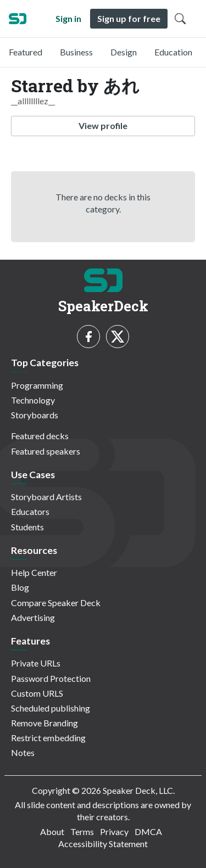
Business (76, 52)
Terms (82, 831)
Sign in (68, 18)
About (52, 831)
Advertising (33, 617)
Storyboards (35, 415)
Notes (23, 752)
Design (124, 52)
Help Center (34, 572)
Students (27, 527)
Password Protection (51, 678)
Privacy (114, 831)
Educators (30, 511)
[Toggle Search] (180, 19)
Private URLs (36, 663)
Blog (20, 587)
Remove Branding (44, 723)
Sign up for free (129, 18)
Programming (37, 385)
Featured (26, 52)
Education (173, 52)
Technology (33, 400)
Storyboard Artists (46, 497)
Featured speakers (46, 451)
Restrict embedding (48, 738)
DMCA (148, 831)
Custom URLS (37, 693)
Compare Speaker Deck (56, 603)
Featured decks (40, 436)
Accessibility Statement (103, 844)
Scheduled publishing (51, 708)
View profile (103, 125)
